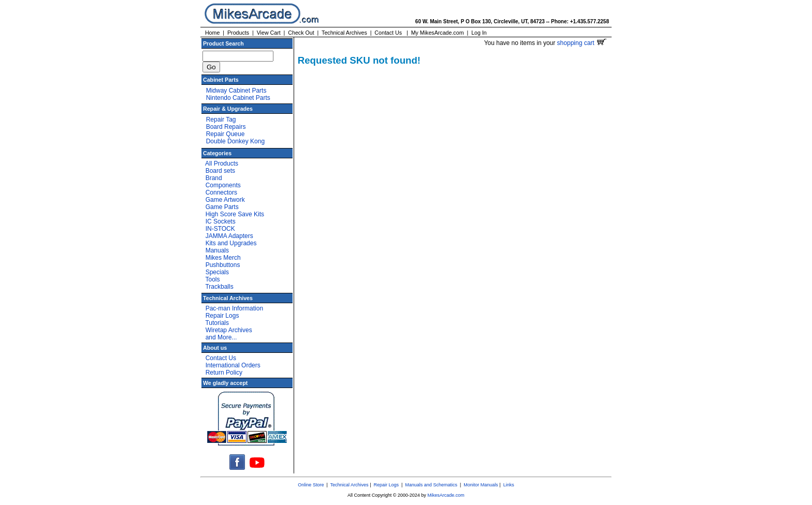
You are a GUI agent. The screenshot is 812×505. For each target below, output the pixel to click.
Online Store (311, 485)
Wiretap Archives (229, 330)
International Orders (233, 365)
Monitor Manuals (481, 485)
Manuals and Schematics (431, 485)
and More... (221, 337)
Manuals (217, 250)
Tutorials (217, 323)
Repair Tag (221, 120)
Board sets (220, 171)
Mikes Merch (223, 258)
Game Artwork (225, 200)
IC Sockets (221, 221)
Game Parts (222, 207)
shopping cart (582, 43)
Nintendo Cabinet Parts (238, 98)
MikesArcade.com (446, 495)
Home (212, 33)
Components (223, 185)
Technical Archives (344, 33)
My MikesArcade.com (438, 33)
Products (238, 33)
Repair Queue (226, 134)
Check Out (301, 33)
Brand (214, 178)
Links (509, 485)
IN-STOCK (220, 229)
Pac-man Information (234, 308)
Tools (212, 279)
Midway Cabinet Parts (236, 91)
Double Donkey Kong (235, 141)
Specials (217, 272)
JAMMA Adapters (229, 236)
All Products (222, 164)
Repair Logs (222, 316)
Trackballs (219, 287)
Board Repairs (226, 127)
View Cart (269, 33)
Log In (479, 33)
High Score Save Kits (235, 214)
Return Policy (224, 373)
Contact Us (388, 33)
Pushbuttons (223, 265)
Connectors (221, 192)
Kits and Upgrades (231, 243)
